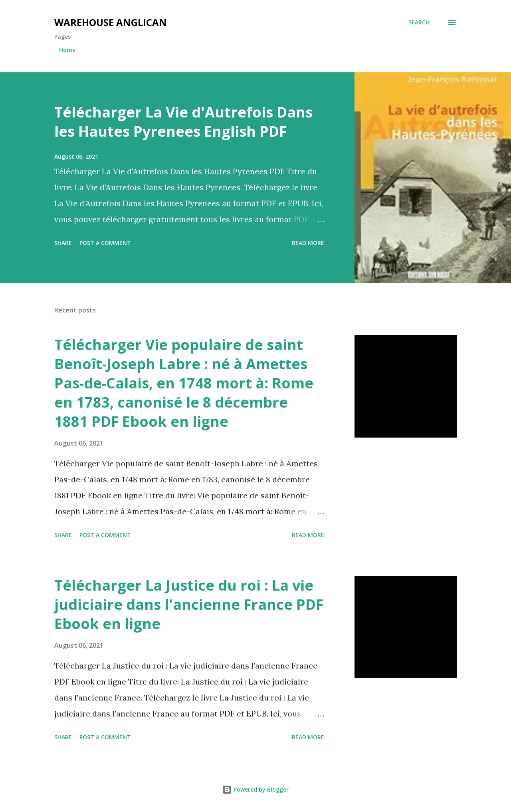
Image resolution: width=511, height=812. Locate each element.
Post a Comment (105, 243)
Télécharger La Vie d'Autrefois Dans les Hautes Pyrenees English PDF (183, 122)
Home (67, 50)
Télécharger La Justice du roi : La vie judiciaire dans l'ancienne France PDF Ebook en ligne (189, 604)
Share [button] (63, 243)
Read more (308, 243)
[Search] (419, 22)
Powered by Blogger (255, 789)
